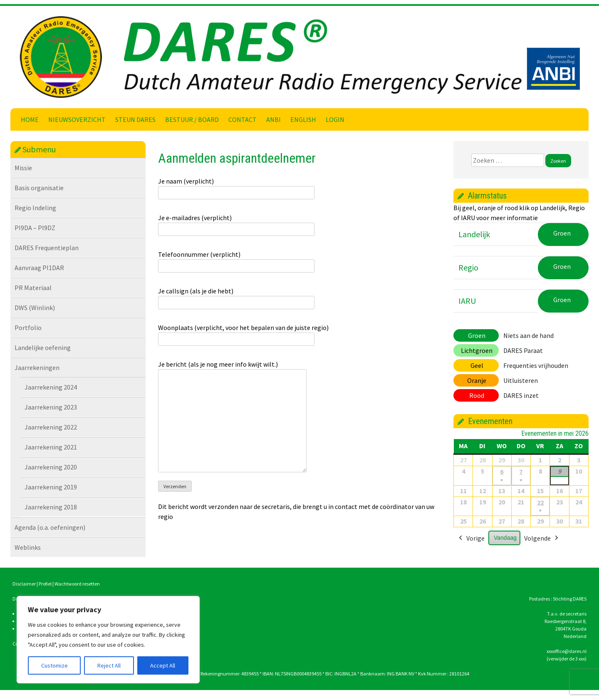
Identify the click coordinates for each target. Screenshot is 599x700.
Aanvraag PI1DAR (39, 268)
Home (30, 119)
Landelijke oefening (43, 348)
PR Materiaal (33, 288)
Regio (468, 267)
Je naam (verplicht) (236, 187)
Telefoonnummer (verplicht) (236, 260)
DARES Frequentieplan (47, 248)
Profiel (45, 584)
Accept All (163, 665)
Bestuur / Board (192, 119)
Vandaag (505, 538)
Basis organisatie (39, 188)
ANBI (274, 119)
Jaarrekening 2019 (51, 487)
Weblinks (28, 547)
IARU (467, 301)
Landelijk (474, 234)
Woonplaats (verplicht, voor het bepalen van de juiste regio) (243, 333)
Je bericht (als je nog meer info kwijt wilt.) (232, 417)
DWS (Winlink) (35, 308)
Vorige (471, 539)
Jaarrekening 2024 (51, 387)
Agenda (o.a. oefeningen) (50, 527)
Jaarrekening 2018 (51, 507)
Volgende (542, 539)
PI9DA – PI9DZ (35, 228)
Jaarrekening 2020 (51, 467)
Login (335, 119)
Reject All (109, 665)
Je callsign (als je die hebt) (236, 297)
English (303, 119)
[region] (108, 640)
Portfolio (28, 328)
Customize (54, 665)
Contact (243, 119)
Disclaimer (24, 584)
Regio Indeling (35, 208)
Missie (23, 168)
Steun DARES (135, 119)
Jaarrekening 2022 (51, 427)
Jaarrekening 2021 (51, 447)
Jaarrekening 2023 (51, 407)
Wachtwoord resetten (77, 584)
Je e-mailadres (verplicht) (236, 223)
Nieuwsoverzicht (77, 119)
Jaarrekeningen (37, 367)
